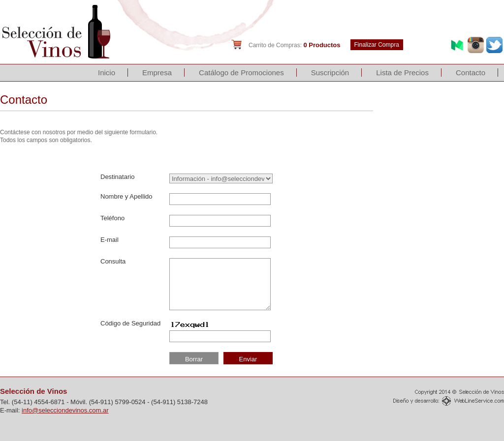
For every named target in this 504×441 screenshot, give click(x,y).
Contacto (471, 73)
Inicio (107, 73)
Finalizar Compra (377, 45)
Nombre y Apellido (126, 196)
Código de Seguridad (130, 323)
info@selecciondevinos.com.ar (65, 410)
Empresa (157, 73)
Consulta (113, 261)
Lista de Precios (402, 73)
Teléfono (112, 218)
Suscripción (330, 73)
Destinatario (117, 177)
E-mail (110, 240)
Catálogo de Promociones (241, 73)
